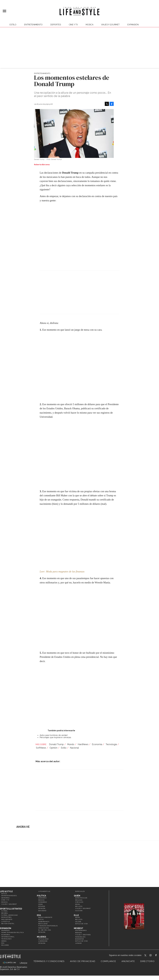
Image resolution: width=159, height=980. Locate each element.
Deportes (56, 25)
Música (89, 25)
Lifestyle (6, 921)
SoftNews (41, 748)
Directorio (147, 961)
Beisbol (5, 913)
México (41, 900)
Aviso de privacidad (83, 961)
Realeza (79, 900)
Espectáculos (81, 898)
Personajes (80, 937)
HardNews (83, 744)
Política (41, 896)
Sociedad (42, 911)
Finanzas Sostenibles (48, 926)
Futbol (5, 911)
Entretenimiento (33, 25)
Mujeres (5, 945)
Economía (97, 744)
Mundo (71, 744)
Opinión (53, 748)
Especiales (80, 891)
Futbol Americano (10, 915)
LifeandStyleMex (146, 956)
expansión (133, 25)
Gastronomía (81, 930)
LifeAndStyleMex (158, 956)
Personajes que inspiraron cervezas (55, 737)
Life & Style (6, 891)
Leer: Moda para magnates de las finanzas (62, 571)
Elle (76, 915)
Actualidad (43, 939)
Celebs (78, 922)
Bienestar (80, 939)
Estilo (13, 25)
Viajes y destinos (83, 935)
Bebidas (79, 933)
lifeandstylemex (153, 956)
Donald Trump (56, 744)
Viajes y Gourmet (110, 25)
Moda (78, 904)
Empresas (5, 930)
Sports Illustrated (11, 909)
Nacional (74, 748)
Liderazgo (43, 941)
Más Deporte (7, 919)
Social (41, 919)
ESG (3, 943)
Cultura (79, 911)
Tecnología (111, 744)
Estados (42, 906)
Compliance (108, 961)
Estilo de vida (82, 924)
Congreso (43, 902)
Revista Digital (8, 924)
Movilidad (43, 924)
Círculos (79, 902)
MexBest (79, 928)
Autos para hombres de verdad (54, 735)
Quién (77, 896)
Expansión (6, 928)
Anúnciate (128, 961)
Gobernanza (44, 922)
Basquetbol (7, 917)
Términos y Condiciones (49, 961)
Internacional (8, 937)
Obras (4, 941)
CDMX (41, 904)
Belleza (79, 906)
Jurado (78, 943)
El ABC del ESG (45, 930)
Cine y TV (73, 25)
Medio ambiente (45, 917)
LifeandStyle (44, 891)
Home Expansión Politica (13, 932)
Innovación (44, 928)
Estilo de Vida (82, 941)
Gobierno (42, 898)
